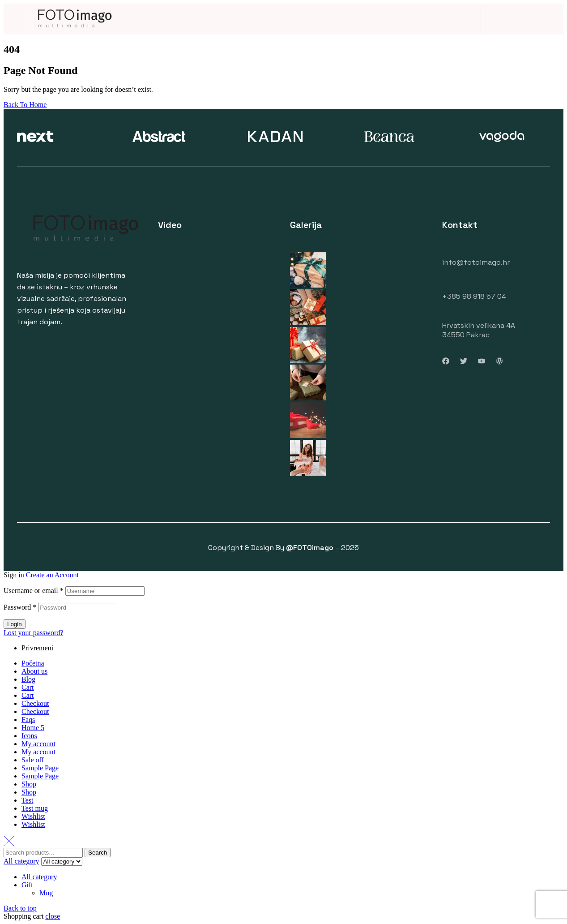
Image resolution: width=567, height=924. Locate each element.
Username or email (34, 591)
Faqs (28, 720)
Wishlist (33, 816)
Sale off (33, 760)
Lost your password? (33, 633)
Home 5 (33, 728)
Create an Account (52, 575)
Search (98, 853)
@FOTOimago (310, 548)
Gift (27, 885)
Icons (29, 736)
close (53, 916)
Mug (46, 893)
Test (27, 800)
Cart (28, 687)
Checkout (35, 703)
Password (20, 607)
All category (39, 877)
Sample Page (40, 768)
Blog (28, 679)
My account (38, 744)
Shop (29, 784)
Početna (33, 663)
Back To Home (25, 105)
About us (34, 671)
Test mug (35, 808)
